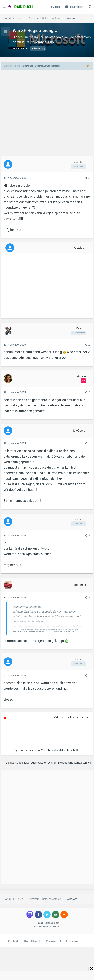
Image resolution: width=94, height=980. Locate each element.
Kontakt (13, 941)
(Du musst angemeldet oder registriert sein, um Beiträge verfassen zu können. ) (49, 763)
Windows (57, 37)
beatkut (18, 42)
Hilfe (25, 941)
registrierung (38, 48)
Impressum (73, 941)
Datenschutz (54, 941)
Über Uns (37, 941)
